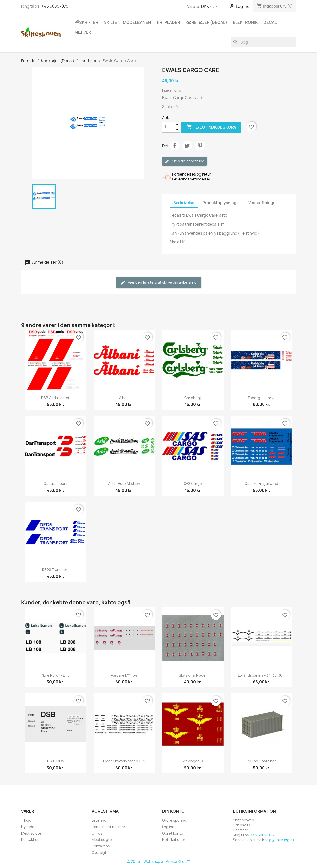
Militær (83, 32)
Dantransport (55, 484)
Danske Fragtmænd (262, 484)
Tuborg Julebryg (262, 398)
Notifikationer (174, 840)
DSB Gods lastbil (55, 398)
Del (175, 146)
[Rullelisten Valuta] (210, 7)
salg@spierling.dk (279, 840)
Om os (97, 833)
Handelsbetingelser (108, 827)
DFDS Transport (55, 570)
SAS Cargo (193, 484)
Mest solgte (31, 833)
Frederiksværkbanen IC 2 (124, 761)
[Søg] (263, 42)
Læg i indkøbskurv (211, 127)
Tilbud (26, 820)
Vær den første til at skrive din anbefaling (158, 283)
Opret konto (173, 833)
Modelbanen (137, 22)
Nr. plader (168, 22)
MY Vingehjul (193, 761)
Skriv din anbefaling (184, 161)
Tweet (187, 146)
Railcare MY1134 (124, 675)
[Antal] (168, 127)
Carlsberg (193, 398)
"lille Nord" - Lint (55, 675)
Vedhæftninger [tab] (263, 203)
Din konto (173, 811)
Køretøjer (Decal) (206, 22)
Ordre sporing (174, 820)
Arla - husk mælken (124, 484)
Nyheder (28, 827)
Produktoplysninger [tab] (221, 203)
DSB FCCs (55, 761)
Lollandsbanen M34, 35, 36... (262, 675)
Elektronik (245, 22)
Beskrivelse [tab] (184, 203)
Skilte (111, 22)
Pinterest (200, 146)
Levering (99, 820)
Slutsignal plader (193, 675)
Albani (124, 398)
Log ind (168, 827)
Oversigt (99, 853)
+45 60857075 (55, 6)
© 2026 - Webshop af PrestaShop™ (158, 861)
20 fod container (262, 761)
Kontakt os (30, 840)
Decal (270, 22)
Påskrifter (86, 22)
